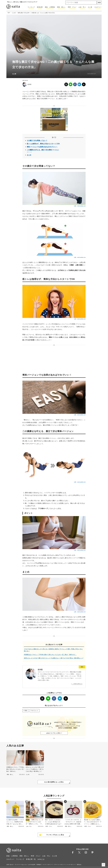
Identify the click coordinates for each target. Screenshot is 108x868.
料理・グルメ (72, 7)
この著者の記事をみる (77, 684)
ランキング (31, 7)
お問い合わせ (10, 865)
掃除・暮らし (61, 7)
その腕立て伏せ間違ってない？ (37, 141)
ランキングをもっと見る (55, 835)
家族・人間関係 (50, 7)
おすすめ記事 (32, 865)
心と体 (90, 7)
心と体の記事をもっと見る (54, 782)
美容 (26, 711)
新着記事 (40, 7)
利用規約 (39, 865)
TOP (9, 13)
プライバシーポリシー (59, 865)
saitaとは (41, 859)
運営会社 (79, 865)
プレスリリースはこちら (21, 865)
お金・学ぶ (82, 7)
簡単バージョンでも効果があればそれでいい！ (42, 147)
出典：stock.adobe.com (80, 206)
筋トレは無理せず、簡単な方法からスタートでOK (43, 144)
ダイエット (35, 711)
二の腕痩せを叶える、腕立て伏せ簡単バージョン (43, 150)
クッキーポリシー (71, 865)
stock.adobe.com (92, 74)
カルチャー (98, 7)
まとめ (29, 155)
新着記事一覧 (31, 859)
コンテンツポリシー (47, 865)
